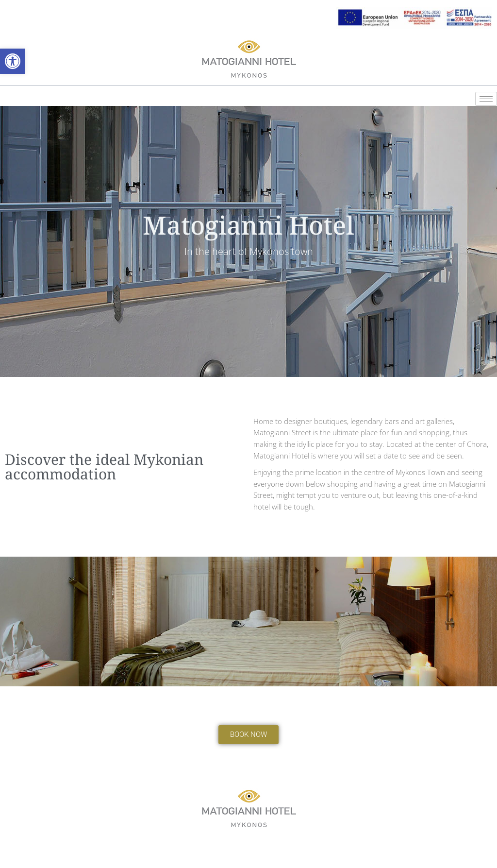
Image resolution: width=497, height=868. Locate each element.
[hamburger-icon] (486, 99)
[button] (13, 61)
